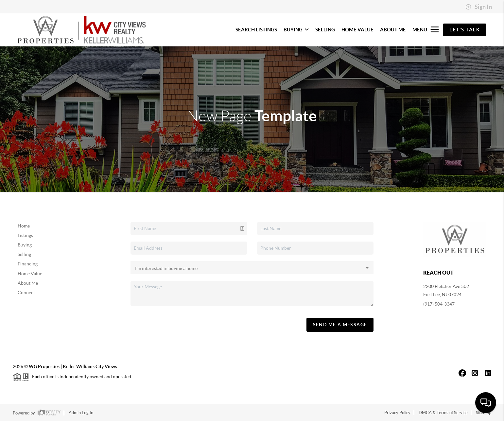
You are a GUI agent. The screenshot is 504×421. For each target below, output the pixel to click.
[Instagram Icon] (475, 373)
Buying (25, 245)
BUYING (296, 30)
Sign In (479, 7)
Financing (28, 264)
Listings (25, 235)
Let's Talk (465, 30)
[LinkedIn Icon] (488, 373)
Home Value (30, 274)
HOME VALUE (357, 30)
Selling (24, 254)
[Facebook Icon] (462, 373)
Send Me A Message (340, 325)
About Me (28, 283)
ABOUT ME (393, 30)
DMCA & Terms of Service (443, 413)
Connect (26, 293)
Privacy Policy (397, 413)
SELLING (325, 30)
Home (24, 226)
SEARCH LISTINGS (256, 30)
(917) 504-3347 (439, 304)
